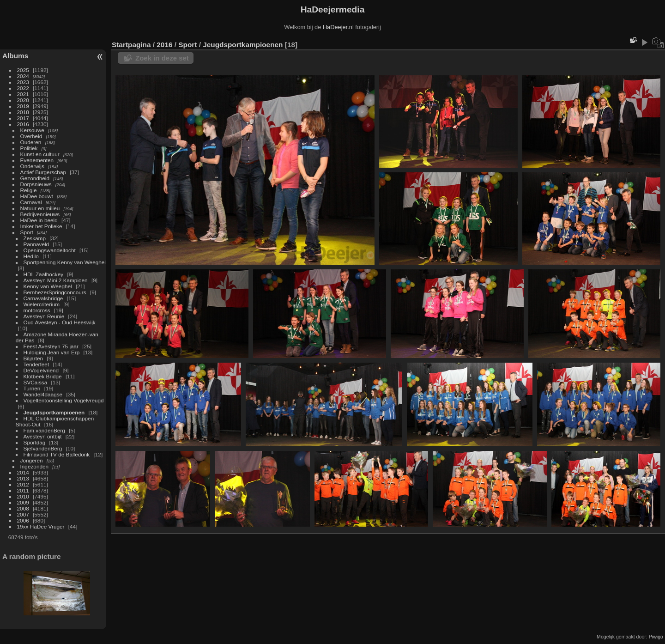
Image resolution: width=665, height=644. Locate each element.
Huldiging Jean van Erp (52, 352)
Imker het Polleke (41, 226)
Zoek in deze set (162, 58)
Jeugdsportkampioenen (54, 412)
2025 (23, 70)
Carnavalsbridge (43, 298)
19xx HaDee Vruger (41, 526)
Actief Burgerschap (43, 172)
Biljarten (33, 358)
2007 (23, 514)
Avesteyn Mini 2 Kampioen (56, 280)
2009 (23, 502)
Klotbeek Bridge (43, 376)
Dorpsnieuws (36, 184)
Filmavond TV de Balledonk (57, 454)
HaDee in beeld (39, 220)
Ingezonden (35, 466)
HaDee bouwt (37, 196)
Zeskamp (35, 238)
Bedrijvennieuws (40, 214)
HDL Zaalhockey (44, 274)
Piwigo (656, 637)
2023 (23, 82)
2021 (23, 94)
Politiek (29, 148)
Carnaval (31, 202)
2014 (23, 472)
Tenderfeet (36, 364)
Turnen (32, 388)
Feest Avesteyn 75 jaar (51, 346)
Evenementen (37, 160)
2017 (23, 118)
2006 (23, 520)
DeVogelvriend (41, 370)
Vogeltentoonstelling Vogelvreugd (64, 400)
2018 (23, 112)
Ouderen (31, 142)
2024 (23, 76)
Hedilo (31, 256)
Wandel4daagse (43, 394)
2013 (23, 478)
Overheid (31, 136)
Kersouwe (32, 130)
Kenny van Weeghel (48, 286)
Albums (15, 56)
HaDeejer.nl (338, 27)
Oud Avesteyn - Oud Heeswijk (60, 322)
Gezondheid (35, 178)
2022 (23, 88)
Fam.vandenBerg (44, 430)
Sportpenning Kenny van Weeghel (65, 262)
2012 (23, 484)
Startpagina (131, 45)
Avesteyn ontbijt (43, 436)
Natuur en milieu (40, 208)
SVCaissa (36, 382)
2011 (23, 490)
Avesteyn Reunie (44, 316)
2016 (23, 124)
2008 (23, 508)
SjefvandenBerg (43, 448)
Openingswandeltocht (50, 250)
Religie (29, 190)
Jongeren (32, 460)
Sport (27, 232)
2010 (23, 496)
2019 (23, 106)
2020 (23, 100)
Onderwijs (32, 166)
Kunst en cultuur (40, 154)
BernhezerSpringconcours (55, 292)
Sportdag (35, 442)
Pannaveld (36, 244)
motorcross (37, 310)
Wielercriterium (42, 304)
